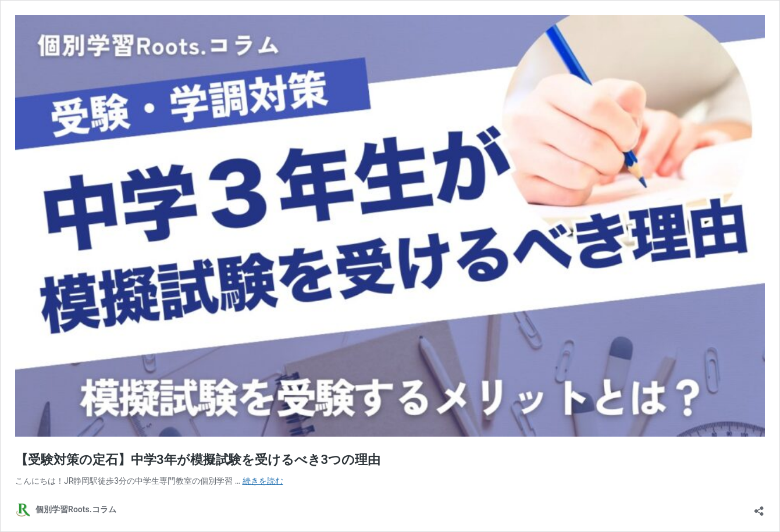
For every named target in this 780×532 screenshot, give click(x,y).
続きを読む (263, 481)
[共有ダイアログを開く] (759, 507)
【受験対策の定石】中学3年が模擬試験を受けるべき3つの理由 (198, 460)
